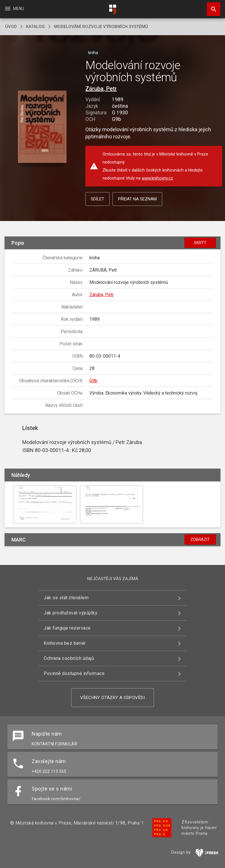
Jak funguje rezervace (67, 628)
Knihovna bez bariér (65, 643)
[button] (42, 127)
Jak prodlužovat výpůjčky (71, 613)
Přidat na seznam (137, 199)
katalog (35, 27)
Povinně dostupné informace (74, 673)
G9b (93, 381)
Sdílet (98, 199)
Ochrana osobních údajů (69, 658)
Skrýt (200, 243)
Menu (14, 9)
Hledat (211, 6)
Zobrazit (200, 539)
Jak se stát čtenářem (66, 598)
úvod (11, 27)
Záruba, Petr (101, 89)
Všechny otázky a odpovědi (113, 698)
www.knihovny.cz (157, 178)
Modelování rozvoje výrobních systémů (101, 27)
